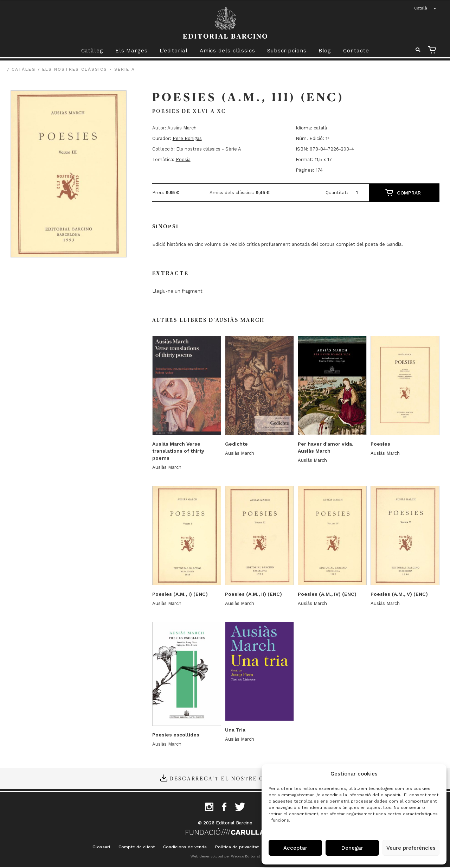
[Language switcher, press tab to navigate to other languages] (425, 8)
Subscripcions (287, 51)
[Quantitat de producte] (359, 193)
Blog (325, 51)
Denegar (352, 848)
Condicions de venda (185, 847)
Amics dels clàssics (227, 51)
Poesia (183, 159)
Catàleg (92, 51)
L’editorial (174, 51)
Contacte (356, 51)
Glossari (101, 847)
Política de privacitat (237, 847)
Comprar (409, 193)
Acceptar (295, 848)
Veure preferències (411, 848)
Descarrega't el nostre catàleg (230, 778)
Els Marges (131, 51)
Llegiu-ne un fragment (177, 291)
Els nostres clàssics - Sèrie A (89, 69)
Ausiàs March (182, 128)
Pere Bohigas (187, 138)
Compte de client (137, 847)
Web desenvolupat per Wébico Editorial (225, 856)
